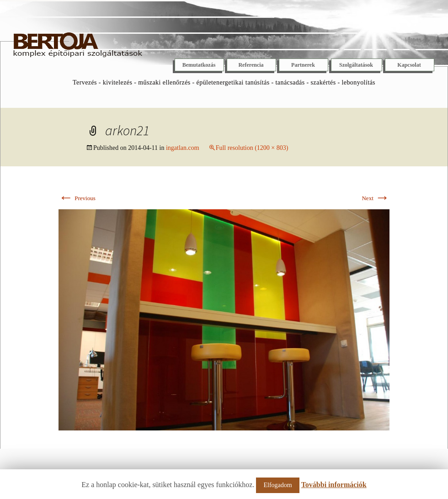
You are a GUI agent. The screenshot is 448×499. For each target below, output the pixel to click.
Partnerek (303, 65)
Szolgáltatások (356, 65)
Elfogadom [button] (277, 485)
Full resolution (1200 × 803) (252, 148)
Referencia (251, 65)
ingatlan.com (183, 148)
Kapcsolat (409, 65)
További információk (334, 485)
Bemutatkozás (199, 65)
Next (376, 198)
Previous (77, 198)
